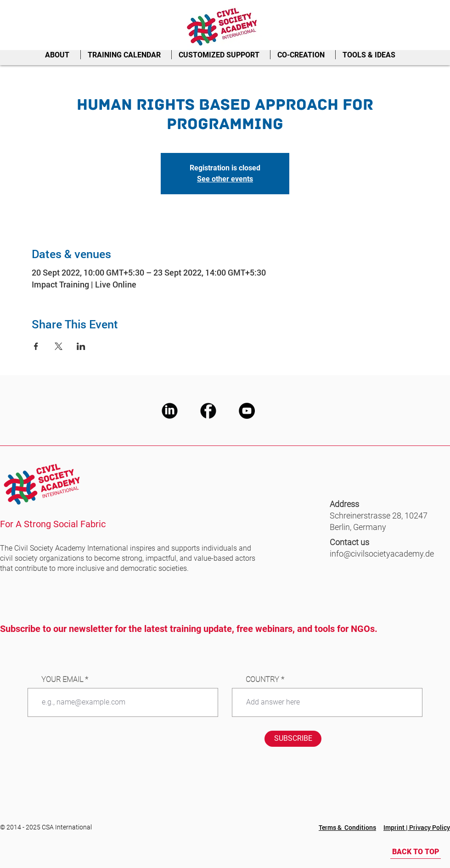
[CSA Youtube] (247, 411)
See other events (225, 179)
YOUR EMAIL (62, 680)
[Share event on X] (59, 346)
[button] (59, 55)
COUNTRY (262, 680)
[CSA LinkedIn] (170, 411)
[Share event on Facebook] (36, 346)
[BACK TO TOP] (416, 852)
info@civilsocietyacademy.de (382, 554)
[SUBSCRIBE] (293, 739)
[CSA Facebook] (208, 411)
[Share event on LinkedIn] (81, 346)
